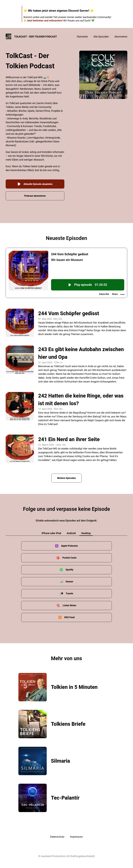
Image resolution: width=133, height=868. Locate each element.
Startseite (82, 37)
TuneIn (69, 592)
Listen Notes (69, 604)
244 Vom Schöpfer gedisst (69, 312)
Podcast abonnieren (35, 194)
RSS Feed (69, 616)
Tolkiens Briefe (68, 723)
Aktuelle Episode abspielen (35, 182)
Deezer (70, 580)
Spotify (69, 568)
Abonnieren (121, 37)
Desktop (86, 532)
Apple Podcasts (70, 544)
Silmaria (60, 760)
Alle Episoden (101, 37)
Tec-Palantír (65, 796)
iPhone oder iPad (51, 532)
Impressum (76, 835)
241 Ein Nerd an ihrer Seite (69, 438)
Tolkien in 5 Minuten (74, 686)
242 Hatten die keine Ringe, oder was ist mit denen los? (81, 398)
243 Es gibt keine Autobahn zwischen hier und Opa (81, 352)
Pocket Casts (69, 556)
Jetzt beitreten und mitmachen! (44, 21)
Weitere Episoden (66, 477)
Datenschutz (57, 835)
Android (71, 532)
